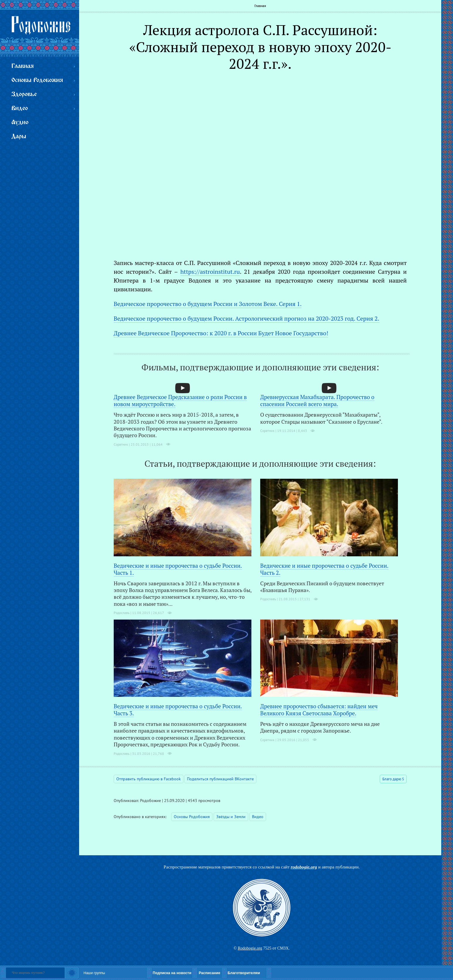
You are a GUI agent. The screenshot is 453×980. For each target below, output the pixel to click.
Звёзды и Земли (231, 817)
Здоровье (24, 94)
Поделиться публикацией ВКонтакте (220, 779)
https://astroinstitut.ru (210, 272)
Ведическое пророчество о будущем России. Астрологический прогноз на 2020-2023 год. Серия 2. (247, 318)
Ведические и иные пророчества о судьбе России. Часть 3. (178, 710)
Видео (258, 817)
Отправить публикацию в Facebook (149, 779)
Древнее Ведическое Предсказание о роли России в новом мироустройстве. (180, 400)
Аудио (20, 123)
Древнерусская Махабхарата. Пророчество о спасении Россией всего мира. (317, 400)
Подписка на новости (172, 973)
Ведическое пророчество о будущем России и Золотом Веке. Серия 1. (208, 304)
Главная (260, 6)
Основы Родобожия (192, 817)
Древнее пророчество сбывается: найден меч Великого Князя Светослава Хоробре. (319, 710)
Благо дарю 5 (393, 779)
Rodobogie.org (250, 948)
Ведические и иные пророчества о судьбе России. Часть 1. (178, 569)
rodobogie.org (304, 867)
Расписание (210, 973)
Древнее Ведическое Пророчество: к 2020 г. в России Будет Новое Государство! (221, 333)
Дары (19, 137)
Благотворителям (244, 973)
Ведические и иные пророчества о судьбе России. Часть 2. (324, 569)
